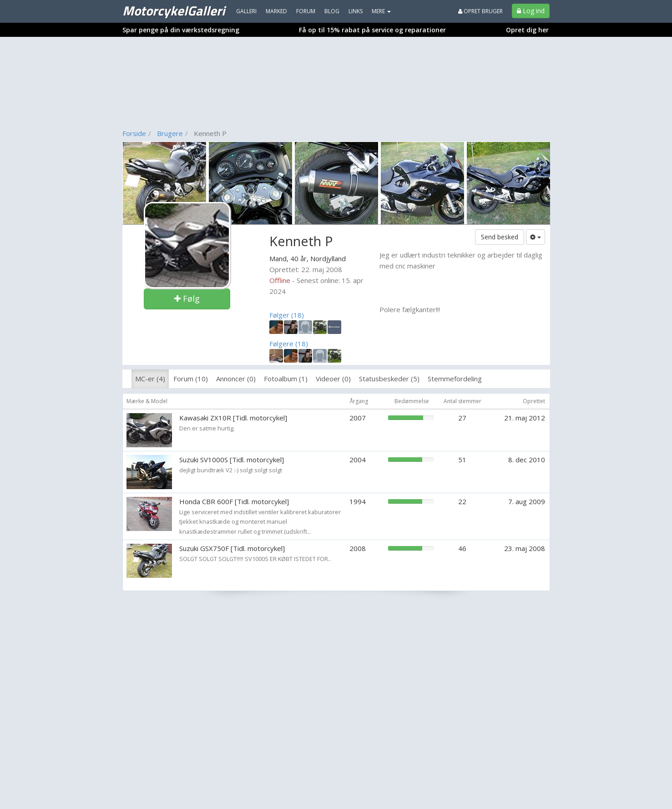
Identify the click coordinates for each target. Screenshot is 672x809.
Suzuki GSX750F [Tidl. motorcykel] (232, 548)
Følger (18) (287, 315)
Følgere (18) (289, 344)
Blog (332, 11)
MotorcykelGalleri (174, 10)
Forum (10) (191, 379)
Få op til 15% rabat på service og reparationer (372, 30)
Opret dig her (527, 30)
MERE (381, 11)
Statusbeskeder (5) (389, 379)
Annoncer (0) (236, 379)
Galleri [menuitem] (246, 11)
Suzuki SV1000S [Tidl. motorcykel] (232, 460)
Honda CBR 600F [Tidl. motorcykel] (234, 501)
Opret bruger (480, 11)
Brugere (170, 133)
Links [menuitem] (356, 11)
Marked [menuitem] (276, 11)
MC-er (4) (150, 379)
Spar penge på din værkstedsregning (181, 30)
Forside (134, 133)
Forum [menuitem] (306, 11)
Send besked (500, 237)
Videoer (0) (333, 379)
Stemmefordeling (455, 379)
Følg (187, 298)
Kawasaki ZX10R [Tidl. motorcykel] (233, 418)
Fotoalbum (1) (286, 379)
